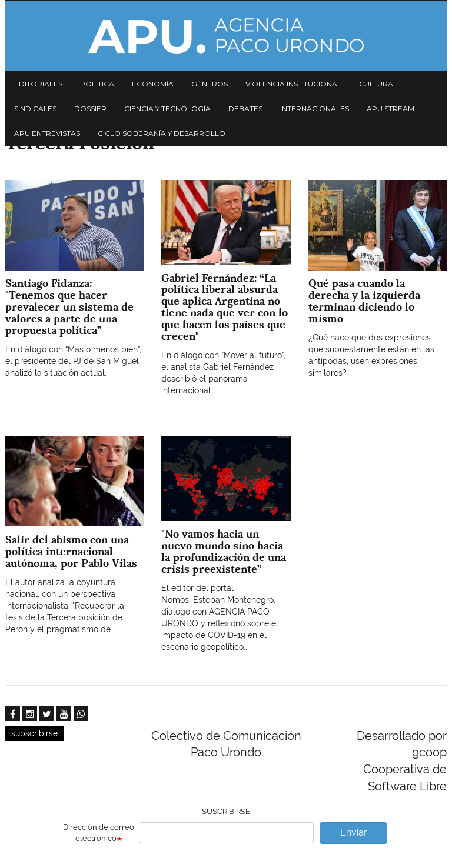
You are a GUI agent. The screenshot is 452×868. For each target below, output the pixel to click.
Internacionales (315, 108)
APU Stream (390, 108)
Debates (245, 108)
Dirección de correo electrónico (99, 833)
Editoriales (38, 84)
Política (97, 84)
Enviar (354, 832)
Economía (153, 84)
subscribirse (34, 733)
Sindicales (35, 108)
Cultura (376, 84)
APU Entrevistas (47, 133)
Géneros (210, 84)
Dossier (90, 108)
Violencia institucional (293, 84)
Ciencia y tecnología (167, 108)
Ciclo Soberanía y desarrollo (162, 133)
